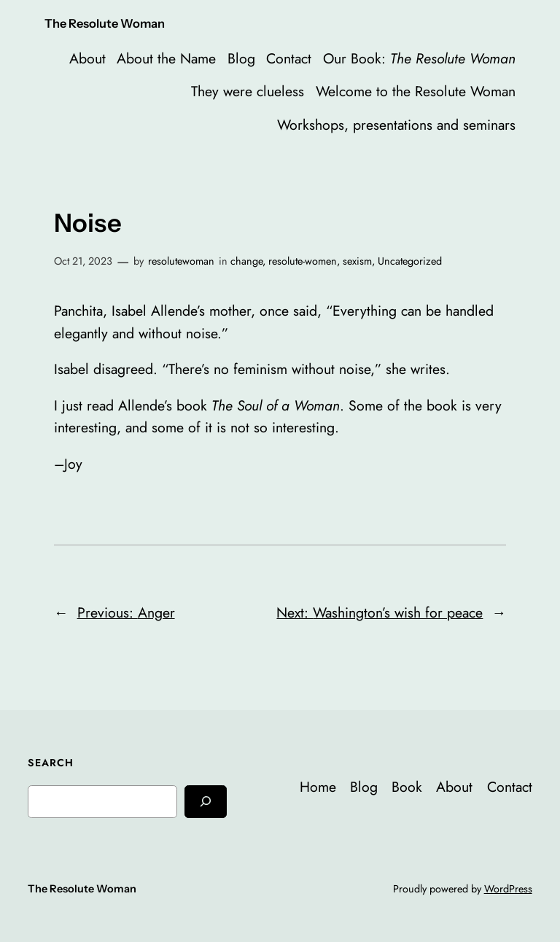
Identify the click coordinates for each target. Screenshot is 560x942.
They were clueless (248, 91)
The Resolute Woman (105, 23)
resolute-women (303, 261)
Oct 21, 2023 (83, 261)
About (87, 58)
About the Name (166, 58)
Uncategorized (410, 261)
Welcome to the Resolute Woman (416, 91)
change (246, 261)
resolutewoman (181, 261)
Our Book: (419, 58)
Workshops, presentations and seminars (396, 125)
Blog (241, 58)
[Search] (206, 802)
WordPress (508, 889)
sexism (357, 261)
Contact (289, 58)
